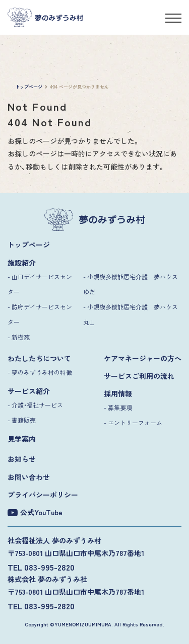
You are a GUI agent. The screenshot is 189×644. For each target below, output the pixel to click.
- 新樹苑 (19, 337)
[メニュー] (173, 20)
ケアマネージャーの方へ (143, 358)
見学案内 (22, 439)
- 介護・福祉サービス (35, 405)
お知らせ (22, 459)
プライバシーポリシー (43, 495)
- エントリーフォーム (133, 422)
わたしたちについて (39, 358)
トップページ (29, 245)
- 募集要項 (118, 407)
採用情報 (118, 393)
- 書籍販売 (22, 420)
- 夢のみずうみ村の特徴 (40, 372)
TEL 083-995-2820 (41, 567)
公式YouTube (35, 512)
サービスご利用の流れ (139, 376)
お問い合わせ (29, 477)
